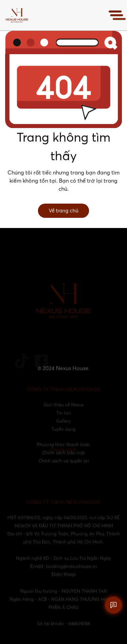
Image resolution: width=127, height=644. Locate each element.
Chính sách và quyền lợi (64, 461)
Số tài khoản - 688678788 (63, 628)
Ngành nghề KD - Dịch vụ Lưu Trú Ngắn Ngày (63, 562)
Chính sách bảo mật (64, 453)
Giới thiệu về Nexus (64, 409)
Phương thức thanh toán (63, 444)
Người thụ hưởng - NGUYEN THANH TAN (64, 595)
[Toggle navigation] (115, 15)
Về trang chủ (63, 211)
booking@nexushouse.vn (72, 570)
